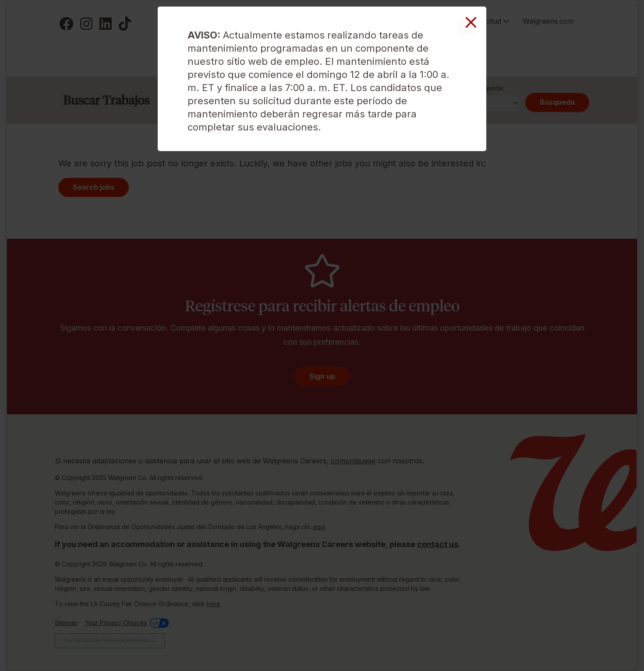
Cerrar (467, 26)
